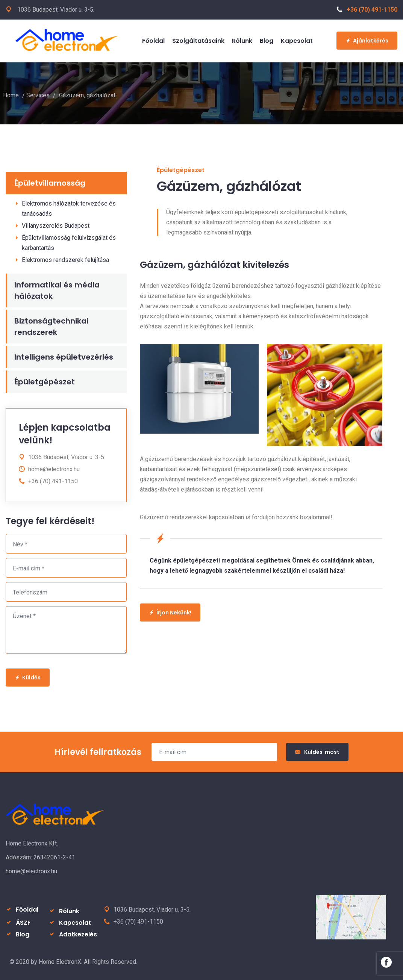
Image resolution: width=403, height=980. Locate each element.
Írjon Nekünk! (170, 612)
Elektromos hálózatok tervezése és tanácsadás (69, 209)
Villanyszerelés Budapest (56, 226)
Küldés (28, 678)
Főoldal (153, 41)
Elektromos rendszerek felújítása (65, 260)
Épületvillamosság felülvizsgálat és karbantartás (69, 243)
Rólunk (242, 41)
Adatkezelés (78, 934)
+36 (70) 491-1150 (367, 10)
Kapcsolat (297, 41)
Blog (267, 41)
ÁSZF (23, 923)
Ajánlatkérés (367, 41)
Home (11, 95)
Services (38, 95)
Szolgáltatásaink (198, 41)
